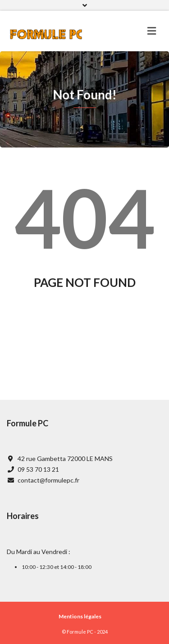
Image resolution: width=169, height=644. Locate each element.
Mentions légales (80, 616)
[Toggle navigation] (152, 31)
